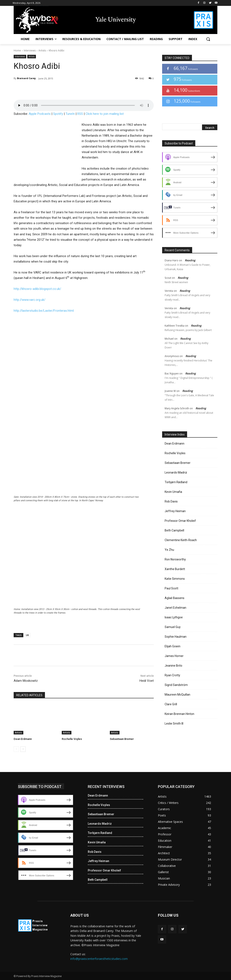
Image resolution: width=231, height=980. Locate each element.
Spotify (58, 114)
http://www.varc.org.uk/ (30, 300)
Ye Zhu (169, 550)
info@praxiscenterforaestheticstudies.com (99, 959)
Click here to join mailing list (105, 114)
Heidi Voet (147, 681)
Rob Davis (171, 501)
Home (17, 50)
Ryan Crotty (172, 675)
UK (27, 635)
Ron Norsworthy (175, 559)
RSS (80, 114)
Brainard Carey (26, 78)
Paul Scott (171, 588)
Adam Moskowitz (26, 681)
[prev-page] (16, 749)
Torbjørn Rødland (176, 482)
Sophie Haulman (176, 637)
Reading (190, 260)
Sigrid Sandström (176, 685)
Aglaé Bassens (175, 598)
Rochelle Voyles (72, 739)
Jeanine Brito (173, 666)
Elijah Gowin (173, 646)
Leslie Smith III (174, 724)
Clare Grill (171, 704)
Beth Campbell (174, 530)
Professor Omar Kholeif (180, 521)
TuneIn (70, 114)
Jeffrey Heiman (175, 511)
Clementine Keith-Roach (181, 540)
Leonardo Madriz (176, 472)
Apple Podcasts (40, 114)
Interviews (30, 50)
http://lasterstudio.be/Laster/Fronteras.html (44, 311)
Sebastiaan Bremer (122, 739)
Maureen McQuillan (177, 695)
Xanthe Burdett (175, 569)
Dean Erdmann (23, 739)
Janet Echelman (175, 608)
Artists (42, 50)
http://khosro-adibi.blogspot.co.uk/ (37, 289)
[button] (208, 39)
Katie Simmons (175, 579)
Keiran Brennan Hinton (179, 714)
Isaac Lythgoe (174, 617)
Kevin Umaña (173, 492)
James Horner (174, 656)
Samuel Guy (173, 627)
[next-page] (23, 749)
